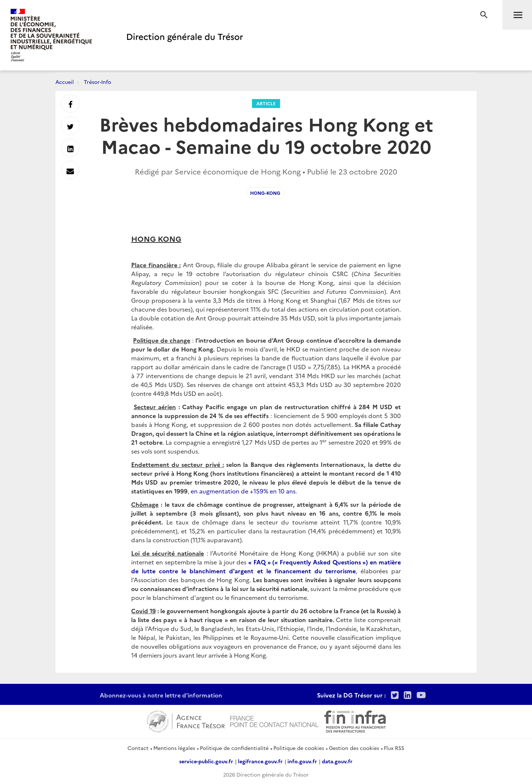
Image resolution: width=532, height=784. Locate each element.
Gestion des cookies (354, 748)
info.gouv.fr (302, 761)
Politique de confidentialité (234, 748)
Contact (138, 748)
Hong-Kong (265, 193)
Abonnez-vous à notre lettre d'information (161, 695)
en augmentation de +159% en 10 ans (243, 491)
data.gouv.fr (337, 761)
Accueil (65, 82)
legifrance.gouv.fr (260, 761)
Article (266, 103)
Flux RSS (394, 748)
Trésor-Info (98, 82)
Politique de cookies (299, 748)
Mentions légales (174, 748)
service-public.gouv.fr (206, 761)
